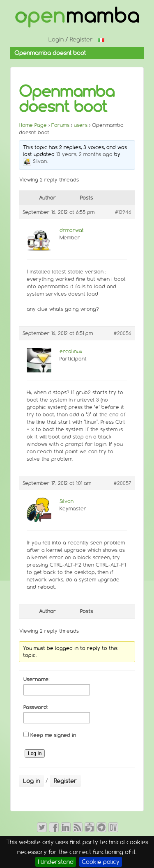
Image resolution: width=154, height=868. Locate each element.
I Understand (56, 862)
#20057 (123, 483)
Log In (35, 753)
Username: (36, 679)
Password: (36, 707)
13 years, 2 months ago (84, 154)
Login (56, 39)
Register (81, 39)
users (81, 125)
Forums (60, 125)
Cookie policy (101, 862)
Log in (31, 781)
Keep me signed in (53, 735)
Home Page (33, 125)
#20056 (123, 333)
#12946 (123, 212)
